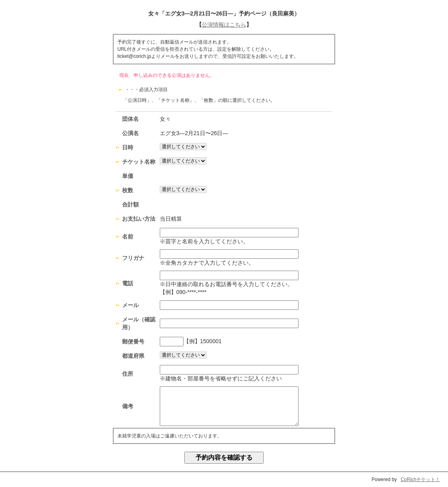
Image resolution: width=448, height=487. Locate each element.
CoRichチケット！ (420, 479)
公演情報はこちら (224, 25)
